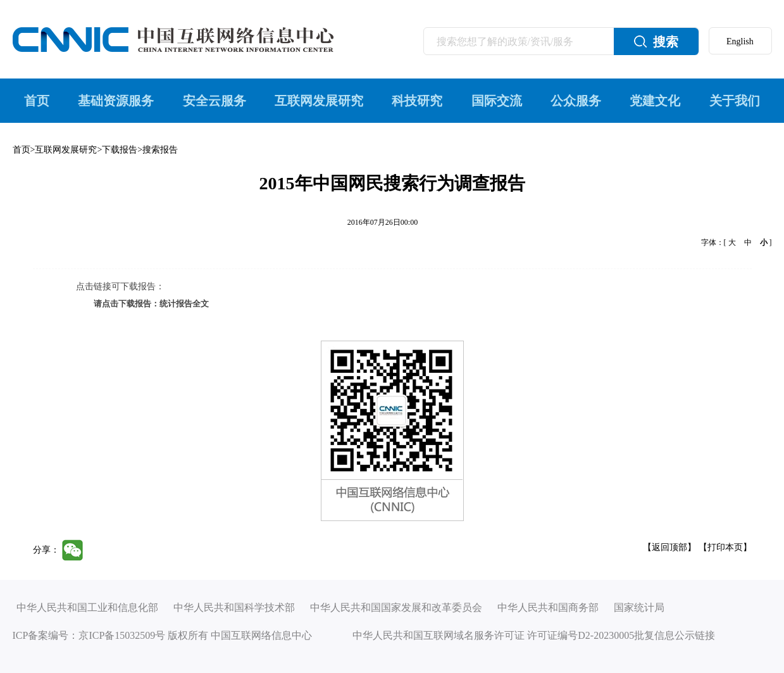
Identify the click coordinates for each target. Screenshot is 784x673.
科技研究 (417, 101)
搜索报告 (160, 150)
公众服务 (576, 101)
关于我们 (735, 101)
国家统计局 (639, 607)
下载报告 (120, 150)
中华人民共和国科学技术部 (234, 607)
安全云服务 (215, 101)
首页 (37, 101)
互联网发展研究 (319, 101)
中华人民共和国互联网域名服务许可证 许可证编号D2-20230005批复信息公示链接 (534, 635)
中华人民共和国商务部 (548, 607)
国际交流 (497, 101)
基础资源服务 (116, 101)
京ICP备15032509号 (122, 635)
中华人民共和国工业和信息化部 (87, 607)
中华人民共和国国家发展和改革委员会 (396, 607)
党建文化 (655, 101)
